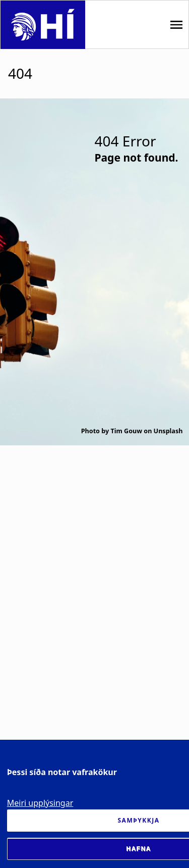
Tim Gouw (126, 431)
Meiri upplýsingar (40, 803)
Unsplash (168, 431)
